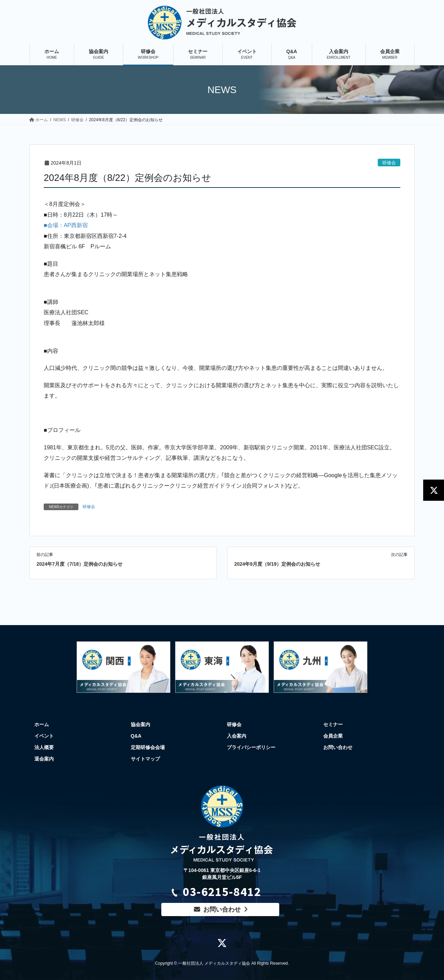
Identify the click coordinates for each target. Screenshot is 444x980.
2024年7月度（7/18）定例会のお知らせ (79, 564)
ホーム (42, 724)
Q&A (136, 736)
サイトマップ (145, 759)
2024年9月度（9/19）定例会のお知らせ (277, 564)
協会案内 (140, 724)
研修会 (389, 163)
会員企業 (333, 736)
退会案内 (44, 759)
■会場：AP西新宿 (66, 225)
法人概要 (44, 747)
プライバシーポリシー (251, 747)
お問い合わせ (338, 747)
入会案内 (237, 736)
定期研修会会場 (148, 747)
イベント (44, 736)
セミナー (333, 724)
